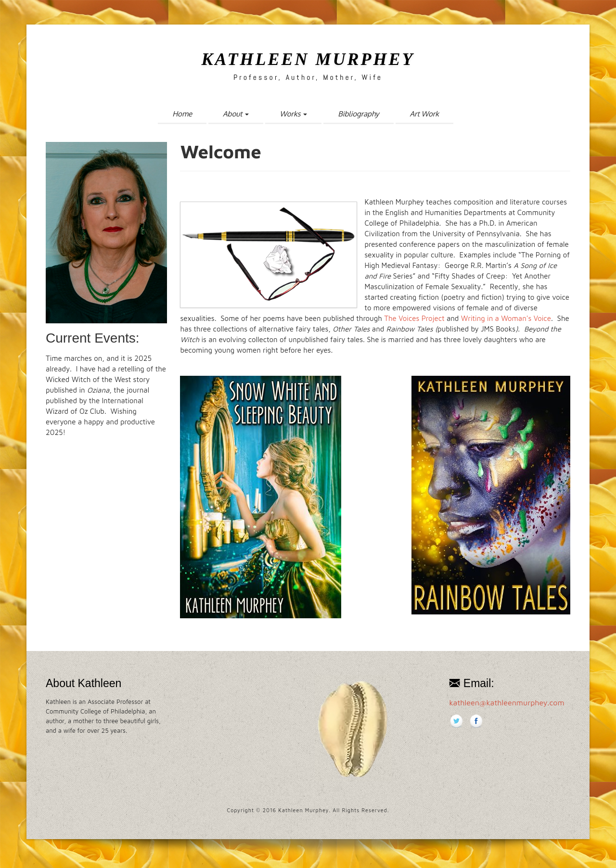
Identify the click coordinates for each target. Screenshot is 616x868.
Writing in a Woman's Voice (506, 318)
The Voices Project (413, 318)
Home (182, 114)
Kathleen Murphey (308, 59)
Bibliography (358, 114)
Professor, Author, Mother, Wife (308, 77)
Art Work (424, 114)
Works (293, 114)
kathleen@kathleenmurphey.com (507, 702)
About (236, 114)
